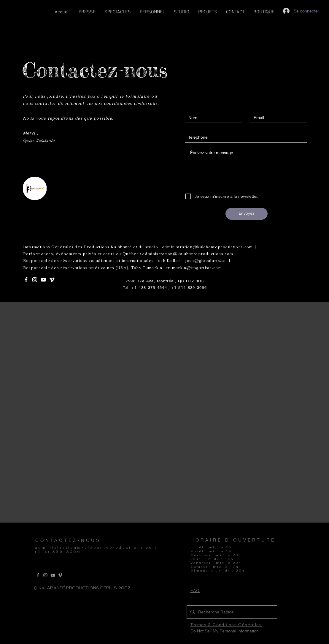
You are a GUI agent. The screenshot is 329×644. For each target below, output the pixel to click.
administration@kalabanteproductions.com (96, 548)
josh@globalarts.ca (206, 261)
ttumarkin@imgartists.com (194, 268)
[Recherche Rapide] (231, 612)
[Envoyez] (247, 214)
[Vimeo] (60, 575)
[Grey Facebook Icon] (38, 575)
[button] (118, 14)
